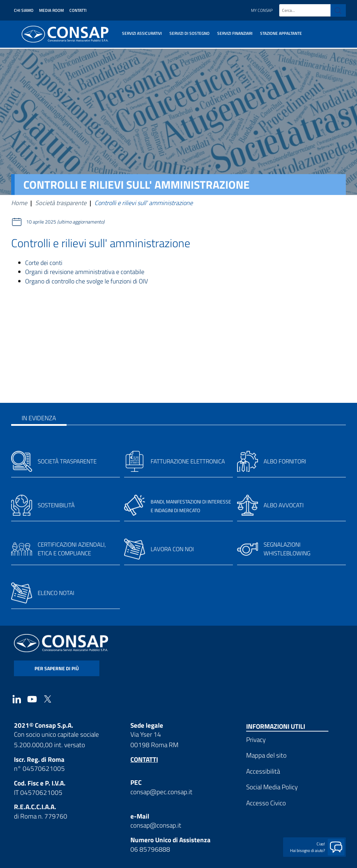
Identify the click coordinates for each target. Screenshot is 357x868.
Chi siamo (24, 10)
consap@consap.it (156, 825)
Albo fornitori (285, 461)
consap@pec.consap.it (161, 792)
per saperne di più (57, 668)
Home (19, 203)
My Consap (262, 10)
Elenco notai (56, 593)
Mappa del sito (266, 755)
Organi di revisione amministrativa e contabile (85, 272)
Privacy (256, 739)
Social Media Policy (272, 787)
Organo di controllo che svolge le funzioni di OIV (86, 281)
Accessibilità (263, 771)
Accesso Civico (266, 803)
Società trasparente (61, 203)
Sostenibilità (56, 505)
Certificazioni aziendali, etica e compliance (72, 549)
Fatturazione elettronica (188, 461)
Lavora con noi (172, 549)
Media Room (51, 10)
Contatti (78, 10)
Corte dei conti (44, 263)
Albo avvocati (284, 505)
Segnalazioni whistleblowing (287, 549)
